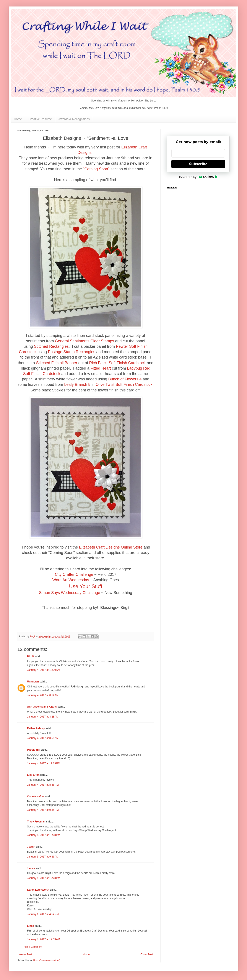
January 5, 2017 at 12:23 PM (44, 878)
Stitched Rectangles (51, 346)
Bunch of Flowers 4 (125, 379)
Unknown (33, 682)
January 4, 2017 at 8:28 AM (43, 717)
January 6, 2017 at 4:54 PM (43, 914)
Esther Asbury (36, 728)
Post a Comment (32, 947)
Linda (31, 926)
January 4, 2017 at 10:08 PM (44, 835)
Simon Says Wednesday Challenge (70, 593)
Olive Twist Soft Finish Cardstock (124, 385)
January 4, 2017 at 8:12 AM (43, 695)
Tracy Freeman (36, 822)
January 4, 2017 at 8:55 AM (43, 738)
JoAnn (31, 847)
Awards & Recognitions (74, 119)
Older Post (147, 954)
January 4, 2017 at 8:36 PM (43, 785)
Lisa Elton (33, 775)
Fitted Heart (101, 368)
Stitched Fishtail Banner (57, 363)
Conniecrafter (36, 797)
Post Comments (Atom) (47, 961)
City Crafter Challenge (74, 574)
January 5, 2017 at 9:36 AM (43, 857)
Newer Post (25, 954)
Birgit (30, 657)
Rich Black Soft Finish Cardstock (118, 363)
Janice (31, 868)
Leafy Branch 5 (77, 385)
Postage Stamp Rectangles (71, 352)
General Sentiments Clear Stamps (84, 341)
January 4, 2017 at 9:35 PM (43, 810)
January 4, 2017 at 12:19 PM (44, 763)
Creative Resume (40, 119)
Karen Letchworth (38, 890)
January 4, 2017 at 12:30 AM (44, 670)
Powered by (198, 177)
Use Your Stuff (86, 586)
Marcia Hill (34, 750)
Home (18, 119)
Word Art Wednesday (71, 580)
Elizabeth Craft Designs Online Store (111, 547)
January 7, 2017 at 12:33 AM (44, 939)
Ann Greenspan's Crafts (42, 707)
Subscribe (198, 164)
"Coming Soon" (96, 169)
